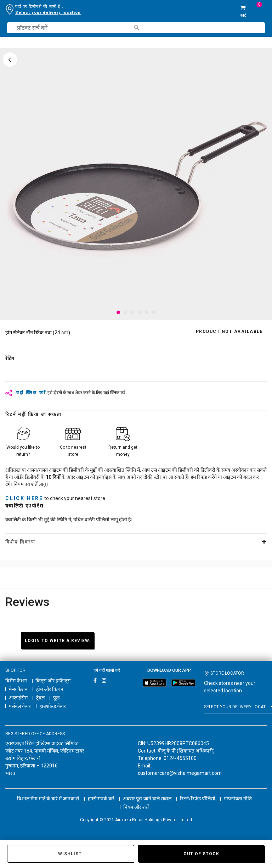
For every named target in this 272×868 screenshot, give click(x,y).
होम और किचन (50, 689)
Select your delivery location (48, 13)
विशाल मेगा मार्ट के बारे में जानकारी (48, 799)
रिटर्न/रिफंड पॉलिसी (198, 799)
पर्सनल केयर (20, 706)
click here (24, 498)
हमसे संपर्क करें (101, 799)
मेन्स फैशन (18, 689)
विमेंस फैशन (16, 681)
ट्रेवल (40, 698)
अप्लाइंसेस (18, 698)
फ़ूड (56, 698)
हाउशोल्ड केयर (53, 706)
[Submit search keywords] (136, 27)
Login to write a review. (58, 641)
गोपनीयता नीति (238, 799)
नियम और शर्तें (136, 807)
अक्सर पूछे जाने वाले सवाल (147, 799)
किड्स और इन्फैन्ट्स (53, 681)
